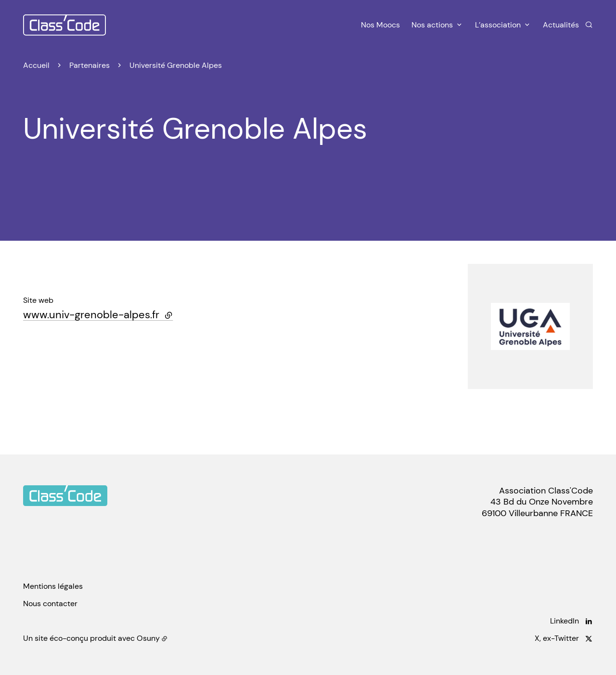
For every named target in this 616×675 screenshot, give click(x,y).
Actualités (561, 25)
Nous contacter (50, 604)
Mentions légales (53, 586)
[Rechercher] (589, 25)
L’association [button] (498, 25)
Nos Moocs (380, 25)
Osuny (148, 638)
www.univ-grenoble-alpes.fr (98, 315)
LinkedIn (565, 621)
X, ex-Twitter (557, 638)
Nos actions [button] (432, 25)
